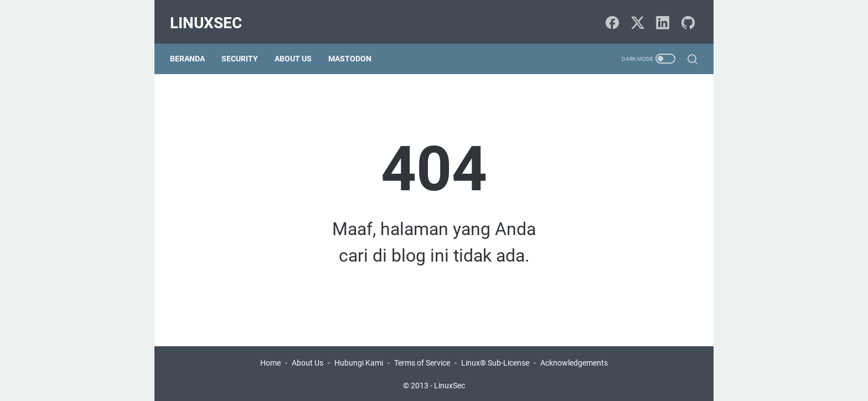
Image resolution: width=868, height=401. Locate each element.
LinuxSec (210, 16)
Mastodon (354, 49)
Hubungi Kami (359, 361)
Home (270, 361)
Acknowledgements (574, 361)
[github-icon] (686, 17)
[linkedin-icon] (661, 17)
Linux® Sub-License (495, 361)
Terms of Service (422, 361)
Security (244, 49)
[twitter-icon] (636, 17)
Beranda (192, 49)
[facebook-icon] (611, 17)
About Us (298, 49)
